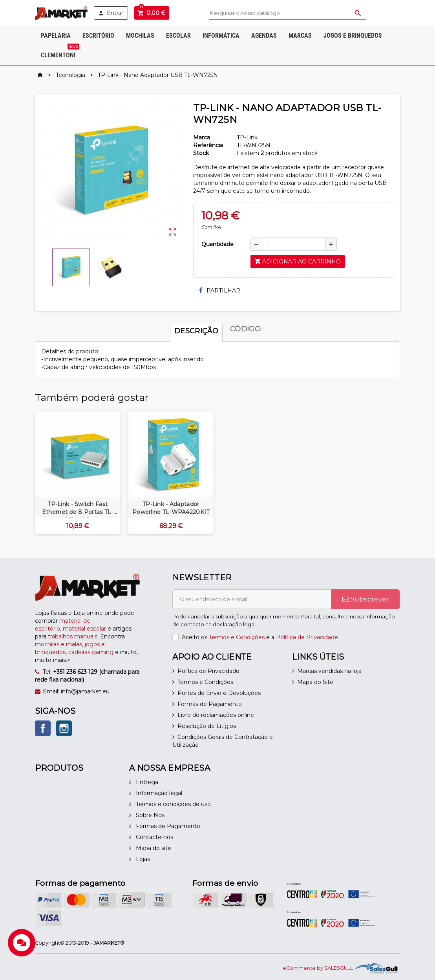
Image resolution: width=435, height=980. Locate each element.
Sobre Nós (149, 815)
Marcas (300, 36)
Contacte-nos (154, 837)
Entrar (111, 13)
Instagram (64, 728)
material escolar (84, 629)
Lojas (142, 859)
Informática (221, 36)
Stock (201, 153)
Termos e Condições (237, 637)
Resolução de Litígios (207, 726)
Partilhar (220, 291)
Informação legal (158, 793)
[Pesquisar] (288, 13)
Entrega (146, 782)
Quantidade (217, 244)
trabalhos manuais (73, 636)
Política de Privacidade (307, 637)
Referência (208, 145)
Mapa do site (153, 848)
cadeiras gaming (91, 652)
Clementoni (60, 52)
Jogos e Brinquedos (353, 36)
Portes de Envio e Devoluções (219, 693)
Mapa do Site (315, 682)
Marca (202, 137)
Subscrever (366, 599)
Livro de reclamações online (216, 715)
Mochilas (140, 36)
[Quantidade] (294, 244)
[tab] (196, 329)
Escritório (98, 36)
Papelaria (56, 36)
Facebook (43, 728)
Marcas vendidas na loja (329, 671)
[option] (78, 473)
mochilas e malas (58, 644)
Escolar (178, 36)
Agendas (264, 36)
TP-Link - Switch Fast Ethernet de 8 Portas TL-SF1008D (78, 512)
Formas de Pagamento (210, 704)
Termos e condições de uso (173, 804)
